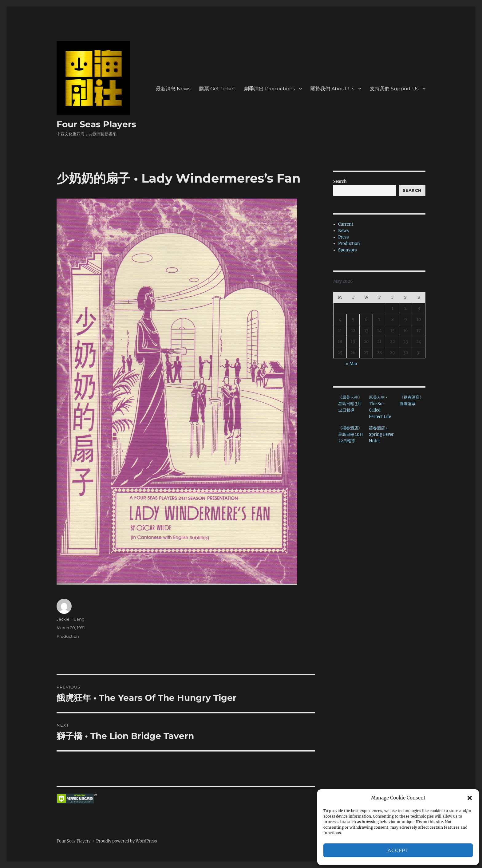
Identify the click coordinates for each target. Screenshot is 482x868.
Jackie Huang (71, 619)
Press (344, 237)
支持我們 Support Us (394, 89)
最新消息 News (173, 89)
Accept (398, 850)
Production (68, 636)
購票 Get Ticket (217, 89)
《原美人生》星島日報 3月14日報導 (350, 404)
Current (346, 224)
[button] (470, 798)
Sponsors (348, 250)
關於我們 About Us (332, 89)
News (344, 231)
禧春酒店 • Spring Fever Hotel (381, 434)
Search (340, 181)
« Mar (352, 364)
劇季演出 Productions (270, 89)
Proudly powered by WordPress (127, 841)
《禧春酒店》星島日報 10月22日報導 (351, 434)
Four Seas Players (96, 124)
